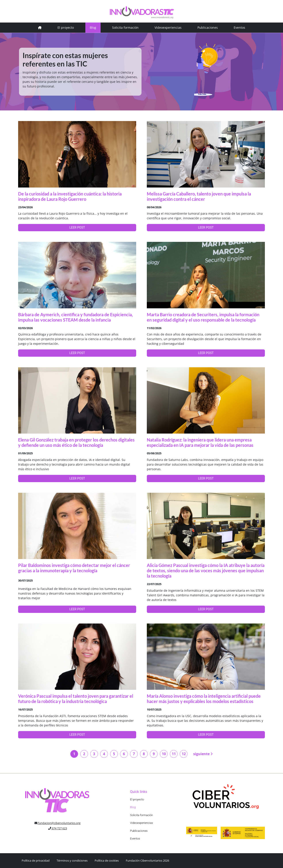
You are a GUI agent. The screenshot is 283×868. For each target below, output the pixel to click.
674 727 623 (58, 828)
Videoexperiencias (168, 27)
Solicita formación (125, 27)
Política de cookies (107, 860)
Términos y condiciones (72, 860)
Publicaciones (208, 27)
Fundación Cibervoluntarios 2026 (147, 860)
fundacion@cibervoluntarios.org (57, 823)
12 (184, 754)
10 (164, 754)
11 (174, 754)
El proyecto (66, 27)
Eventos (239, 27)
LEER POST (77, 227)
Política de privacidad (36, 860)
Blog (93, 27)
